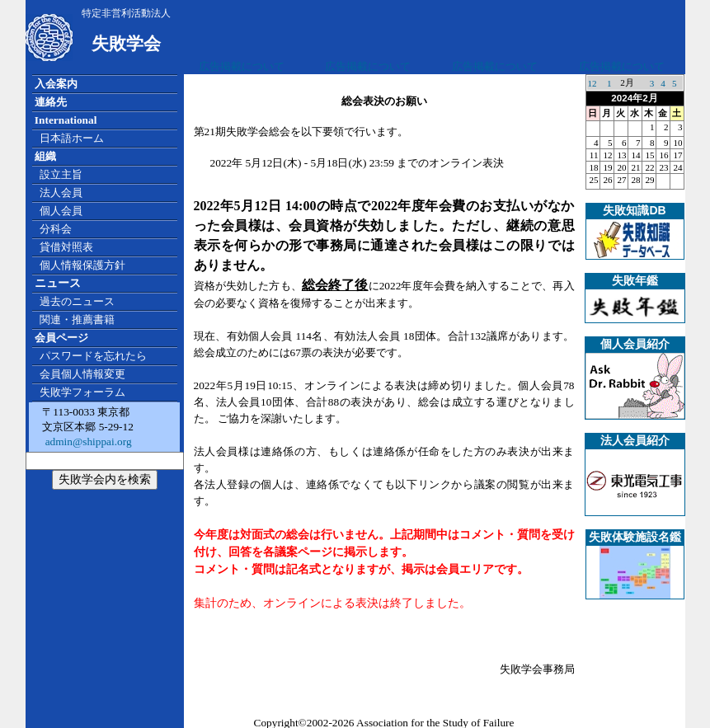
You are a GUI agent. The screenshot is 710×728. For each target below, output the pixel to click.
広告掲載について (242, 66)
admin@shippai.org (87, 441)
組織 (45, 156)
